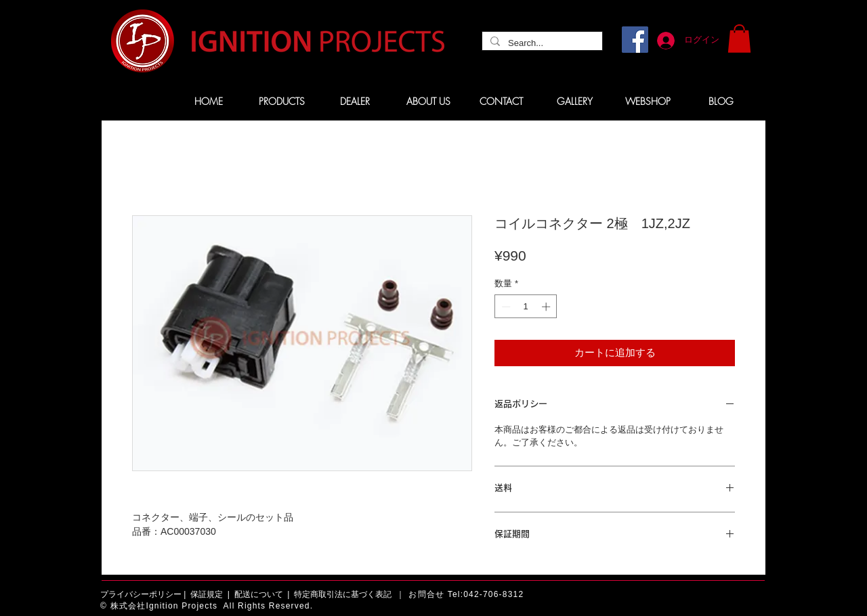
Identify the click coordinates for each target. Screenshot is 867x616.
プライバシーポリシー (141, 594)
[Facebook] (635, 40)
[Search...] (541, 43)
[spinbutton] (526, 307)
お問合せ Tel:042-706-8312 (466, 594)
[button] (739, 39)
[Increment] (547, 307)
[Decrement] (505, 307)
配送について (259, 594)
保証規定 (207, 594)
